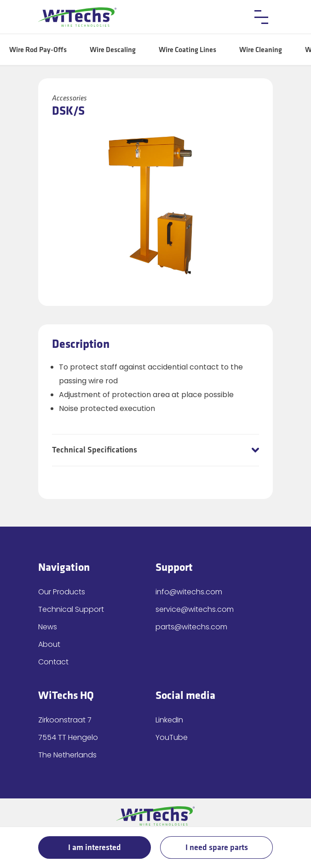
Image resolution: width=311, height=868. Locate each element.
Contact (53, 662)
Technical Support (71, 609)
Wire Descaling (113, 50)
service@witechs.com (195, 609)
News (48, 627)
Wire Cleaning (261, 50)
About (49, 644)
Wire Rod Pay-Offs (38, 50)
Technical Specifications (95, 450)
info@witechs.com (189, 592)
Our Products (62, 592)
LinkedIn (169, 720)
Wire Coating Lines (187, 50)
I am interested (95, 847)
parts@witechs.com (191, 627)
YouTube (172, 737)
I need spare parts (217, 847)
